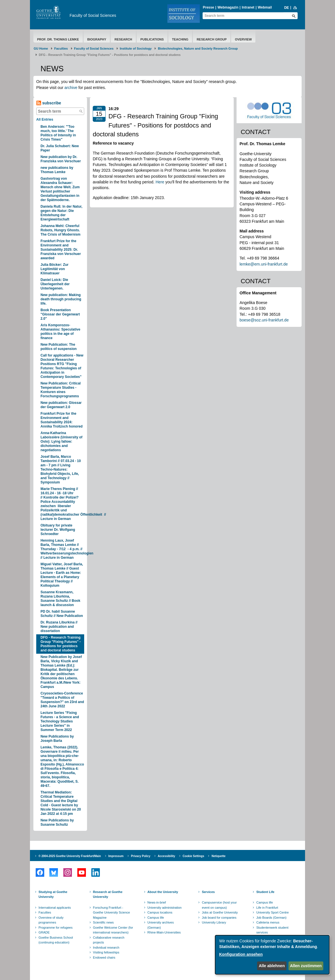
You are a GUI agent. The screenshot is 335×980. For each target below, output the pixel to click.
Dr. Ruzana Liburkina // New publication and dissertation (59, 627)
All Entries (45, 120)
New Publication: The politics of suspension (59, 347)
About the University (163, 892)
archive (71, 88)
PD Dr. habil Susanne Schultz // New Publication (62, 614)
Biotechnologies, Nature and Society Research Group (198, 48)
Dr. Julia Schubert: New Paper (60, 148)
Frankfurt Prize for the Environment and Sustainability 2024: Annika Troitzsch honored (61, 420)
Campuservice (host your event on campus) (219, 905)
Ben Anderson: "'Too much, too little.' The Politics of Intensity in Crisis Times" (58, 133)
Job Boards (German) (271, 918)
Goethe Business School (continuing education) (56, 940)
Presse (208, 7)
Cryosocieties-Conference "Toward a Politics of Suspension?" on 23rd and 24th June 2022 (62, 700)
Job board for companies (219, 918)
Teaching (180, 39)
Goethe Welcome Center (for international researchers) (113, 930)
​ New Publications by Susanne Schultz (57, 822)
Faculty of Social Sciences (93, 15)
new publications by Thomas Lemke (57, 170)
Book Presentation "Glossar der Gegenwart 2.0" (60, 314)
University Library (214, 922)
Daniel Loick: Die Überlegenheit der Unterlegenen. (55, 284)
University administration (165, 908)
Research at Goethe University (108, 894)
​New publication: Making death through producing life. (61, 299)
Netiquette (218, 856)
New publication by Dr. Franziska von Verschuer (61, 159)
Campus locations (160, 912)
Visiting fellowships (106, 952)
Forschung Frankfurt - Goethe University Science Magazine (112, 913)
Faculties (61, 48)
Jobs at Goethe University (220, 912)
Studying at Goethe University (53, 894)
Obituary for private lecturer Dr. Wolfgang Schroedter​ (58, 530)
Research (123, 39)
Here (160, 182)
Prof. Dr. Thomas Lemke (58, 39)
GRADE (44, 932)
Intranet (248, 7)
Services (208, 892)
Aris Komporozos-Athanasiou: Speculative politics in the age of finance (60, 332)
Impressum (116, 856)
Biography (97, 39)
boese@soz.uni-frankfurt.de (264, 320)
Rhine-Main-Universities (164, 932)
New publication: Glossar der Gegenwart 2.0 (61, 405)
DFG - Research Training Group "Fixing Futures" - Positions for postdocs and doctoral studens (61, 644)
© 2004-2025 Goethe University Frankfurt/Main (70, 856)
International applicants (55, 908)
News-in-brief (157, 902)
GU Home (41, 48)
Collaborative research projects (109, 940)
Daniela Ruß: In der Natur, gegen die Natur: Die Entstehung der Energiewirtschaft (61, 213)
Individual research (106, 947)
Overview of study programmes (51, 920)
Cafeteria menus (268, 922)
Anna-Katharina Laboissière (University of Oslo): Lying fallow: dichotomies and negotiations (61, 442)
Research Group (212, 39)
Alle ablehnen (272, 966)
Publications (152, 39)
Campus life (156, 918)
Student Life (265, 892)
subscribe (49, 103)
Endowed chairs (104, 957)
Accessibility (167, 856)
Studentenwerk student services (272, 930)
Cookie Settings (193, 856)
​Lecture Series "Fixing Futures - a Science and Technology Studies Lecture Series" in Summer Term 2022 (60, 721)
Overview (243, 39)
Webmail (265, 7)
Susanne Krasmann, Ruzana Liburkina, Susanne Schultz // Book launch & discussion (60, 599)
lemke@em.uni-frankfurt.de (264, 264)
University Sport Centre (273, 912)
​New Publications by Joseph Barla (57, 739)
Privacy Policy (141, 856)
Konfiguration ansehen (241, 954)
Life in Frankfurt (267, 908)
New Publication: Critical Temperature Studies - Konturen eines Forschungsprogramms (61, 390)
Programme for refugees (56, 928)
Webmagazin (228, 7)
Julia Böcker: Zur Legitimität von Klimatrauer (55, 269)
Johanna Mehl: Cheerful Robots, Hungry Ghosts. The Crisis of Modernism (60, 230)
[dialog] (272, 955)
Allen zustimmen (306, 966)
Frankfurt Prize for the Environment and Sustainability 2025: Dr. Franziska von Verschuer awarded (61, 250)
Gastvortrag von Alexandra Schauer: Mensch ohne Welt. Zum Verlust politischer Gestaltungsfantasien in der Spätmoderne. (60, 189)
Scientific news (103, 922)
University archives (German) (161, 925)
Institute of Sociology (136, 48)
